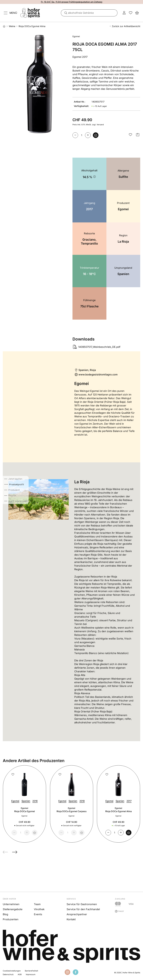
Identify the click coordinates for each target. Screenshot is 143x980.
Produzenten (11, 919)
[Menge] (82, 135)
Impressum (31, 974)
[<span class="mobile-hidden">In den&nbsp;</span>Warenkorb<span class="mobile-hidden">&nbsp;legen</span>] (96, 135)
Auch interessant (18, 501)
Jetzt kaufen (15, 479)
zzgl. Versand (98, 125)
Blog (5, 914)
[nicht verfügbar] (35, 833)
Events (38, 914)
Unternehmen (11, 904)
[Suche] (65, 13)
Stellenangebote (13, 909)
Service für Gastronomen (82, 904)
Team (37, 904)
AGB (20, 974)
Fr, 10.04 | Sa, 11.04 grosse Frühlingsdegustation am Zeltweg (72, 2)
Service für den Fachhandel (83, 909)
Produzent (14, 490)
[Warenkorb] (129, 833)
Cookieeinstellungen (12, 971)
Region (12, 496)
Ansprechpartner (77, 914)
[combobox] (89, 13)
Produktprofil (16, 484)
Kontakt (71, 919)
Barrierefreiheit (31, 971)
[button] (130, 135)
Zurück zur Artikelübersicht (125, 26)
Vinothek (39, 909)
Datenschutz (8, 974)
